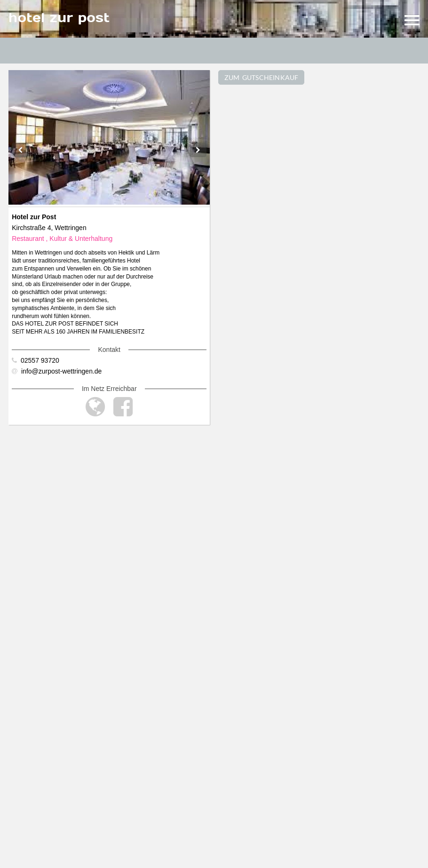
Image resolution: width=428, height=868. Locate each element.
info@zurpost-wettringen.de (57, 371)
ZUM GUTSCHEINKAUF (262, 77)
